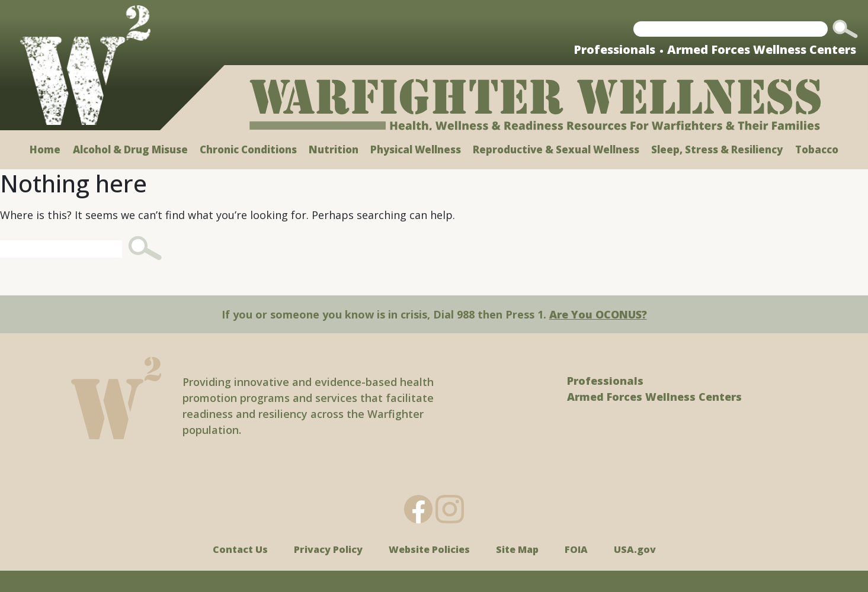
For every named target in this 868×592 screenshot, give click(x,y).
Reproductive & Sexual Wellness (556, 149)
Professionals (614, 49)
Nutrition (334, 149)
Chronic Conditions (248, 149)
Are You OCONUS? (598, 314)
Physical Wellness (416, 149)
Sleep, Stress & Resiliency (717, 149)
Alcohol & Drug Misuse (130, 149)
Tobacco (817, 149)
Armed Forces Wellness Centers (762, 49)
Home (45, 149)
